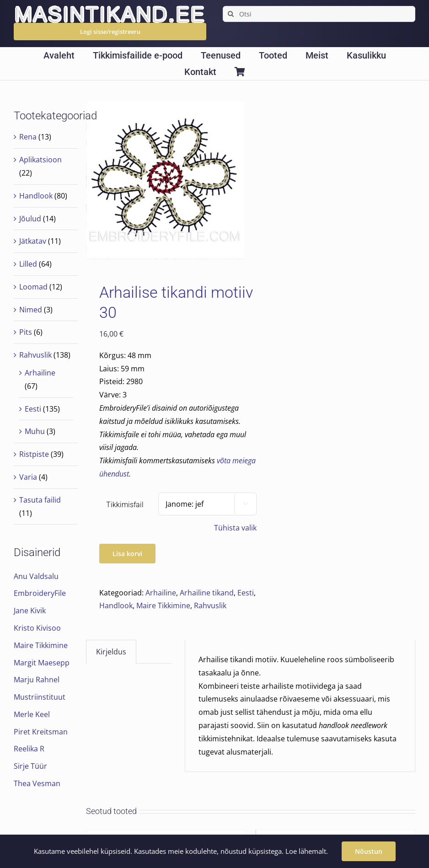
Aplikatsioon (40, 160)
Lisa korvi (127, 554)
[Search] (231, 14)
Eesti (246, 593)
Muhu (35, 431)
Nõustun (369, 851)
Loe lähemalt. (307, 851)
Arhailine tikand (207, 593)
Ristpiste (34, 454)
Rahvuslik (210, 605)
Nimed (31, 310)
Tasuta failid (40, 500)
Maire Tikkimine (163, 605)
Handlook (116, 605)
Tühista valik (235, 528)
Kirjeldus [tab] (111, 652)
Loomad (33, 287)
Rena (28, 137)
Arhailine (161, 593)
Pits (26, 332)
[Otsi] (319, 14)
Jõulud (30, 219)
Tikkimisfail (125, 505)
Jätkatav (33, 241)
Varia (28, 477)
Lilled (28, 264)
